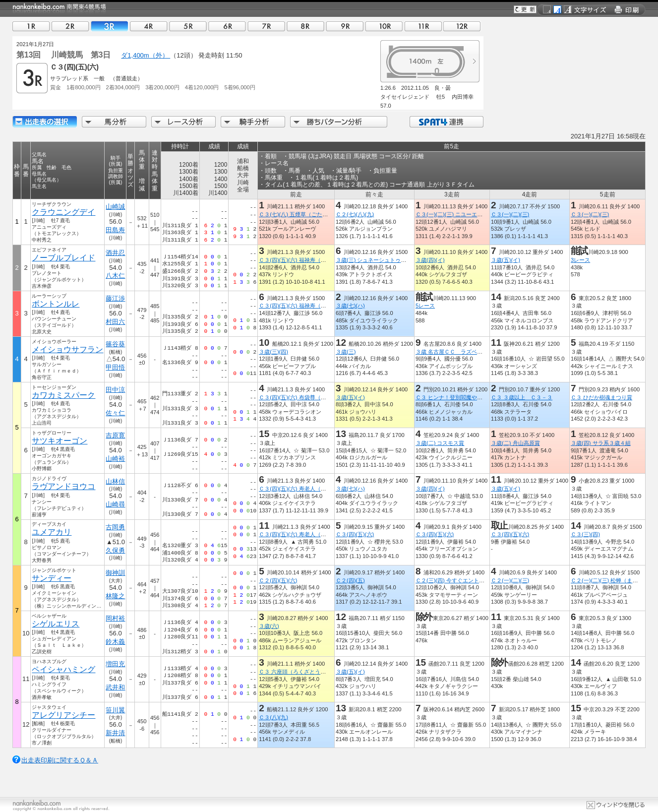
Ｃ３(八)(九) (273, 717)
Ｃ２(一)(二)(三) (510, 580)
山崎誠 (115, 207)
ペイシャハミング (63, 669)
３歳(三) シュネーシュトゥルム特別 (379, 260)
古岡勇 (115, 527)
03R (110, 26)
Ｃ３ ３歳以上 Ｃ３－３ (522, 397)
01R (31, 26)
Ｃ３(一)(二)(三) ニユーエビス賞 (454, 214)
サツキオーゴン (60, 441)
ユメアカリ (52, 532)
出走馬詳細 (45, 122)
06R (227, 26)
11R (423, 26)
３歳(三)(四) (273, 352)
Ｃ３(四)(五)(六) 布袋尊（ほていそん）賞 (309, 397)
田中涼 (115, 390)
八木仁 (115, 276)
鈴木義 (115, 642)
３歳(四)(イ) (430, 260)
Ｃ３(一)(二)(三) (510, 214)
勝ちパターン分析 (339, 122)
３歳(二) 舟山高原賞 (515, 443)
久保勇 (115, 550)
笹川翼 (115, 710)
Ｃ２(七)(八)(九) (355, 214)
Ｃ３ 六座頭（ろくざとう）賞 (295, 672)
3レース (580, 260)
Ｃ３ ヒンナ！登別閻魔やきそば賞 (457, 397)
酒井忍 (115, 253)
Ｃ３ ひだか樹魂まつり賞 (601, 397)
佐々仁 (115, 413)
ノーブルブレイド (63, 258)
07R (266, 26)
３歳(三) (346, 352)
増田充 (115, 664)
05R (188, 26)
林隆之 (115, 596)
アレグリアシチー (63, 715)
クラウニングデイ (63, 212)
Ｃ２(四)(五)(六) (278, 580)
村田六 (115, 322)
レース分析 (183, 122)
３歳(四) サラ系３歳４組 (601, 443)
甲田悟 (115, 367)
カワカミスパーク (63, 395)
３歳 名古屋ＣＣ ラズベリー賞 (454, 352)
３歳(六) (269, 626)
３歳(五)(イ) (506, 260)
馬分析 (114, 122)
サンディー (52, 578)
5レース (425, 306)
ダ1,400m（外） (146, 55)
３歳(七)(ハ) (350, 306)
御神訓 (115, 573)
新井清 (115, 733)
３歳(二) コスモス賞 (440, 443)
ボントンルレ (56, 304)
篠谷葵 (115, 344)
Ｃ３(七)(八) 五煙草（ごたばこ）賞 (301, 214)
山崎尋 (115, 504)
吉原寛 (115, 435)
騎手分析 (253, 122)
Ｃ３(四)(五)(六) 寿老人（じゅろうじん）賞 (311, 489)
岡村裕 (115, 618)
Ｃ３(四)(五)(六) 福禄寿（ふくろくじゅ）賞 (311, 260)
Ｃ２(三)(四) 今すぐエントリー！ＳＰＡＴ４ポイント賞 (483, 580)
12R (462, 26)
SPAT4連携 (446, 122)
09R (345, 26)
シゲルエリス (56, 624)
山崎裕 (115, 459)
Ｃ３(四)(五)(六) (355, 534)
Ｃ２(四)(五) (350, 580)
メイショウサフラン (67, 349)
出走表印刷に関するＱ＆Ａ (60, 760)
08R (305, 26)
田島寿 (115, 230)
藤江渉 (115, 298)
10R (384, 26)
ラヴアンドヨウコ (63, 486)
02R (70, 26)
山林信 (115, 481)
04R (149, 26)
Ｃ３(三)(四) (585, 534)
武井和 (115, 687)
